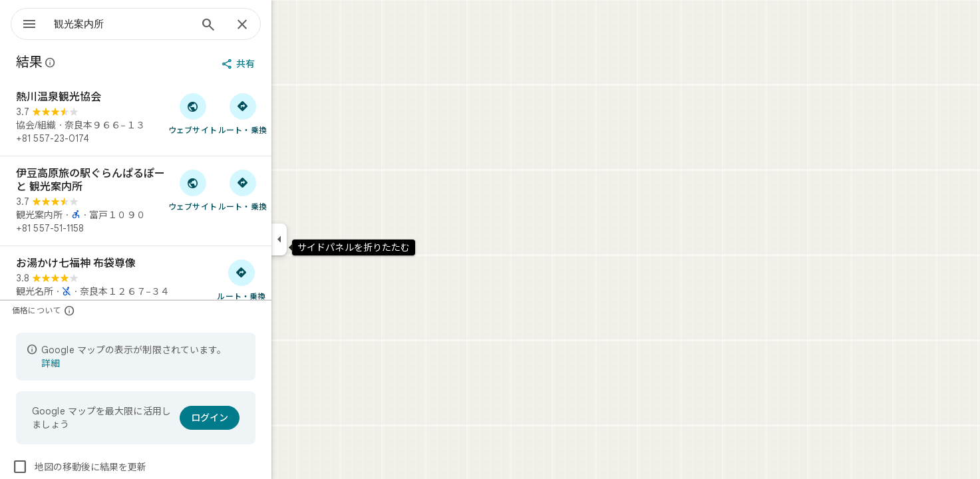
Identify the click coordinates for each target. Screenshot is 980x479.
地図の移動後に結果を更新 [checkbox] (127, 467)
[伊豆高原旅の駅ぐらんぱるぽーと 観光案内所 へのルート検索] (290, 190)
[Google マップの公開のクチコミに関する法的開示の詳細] (98, 63)
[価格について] (117, 310)
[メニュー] (24, 23)
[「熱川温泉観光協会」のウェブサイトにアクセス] (241, 113)
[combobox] (156, 24)
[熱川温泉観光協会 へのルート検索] (290, 113)
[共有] (287, 64)
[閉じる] (290, 25)
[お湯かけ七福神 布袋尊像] (184, 284)
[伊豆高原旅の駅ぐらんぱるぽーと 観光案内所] (184, 201)
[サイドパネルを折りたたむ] (327, 239)
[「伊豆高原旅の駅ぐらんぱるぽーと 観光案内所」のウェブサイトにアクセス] (241, 190)
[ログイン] (257, 418)
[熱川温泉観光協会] (184, 118)
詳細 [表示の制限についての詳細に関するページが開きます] (98, 363)
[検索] (256, 26)
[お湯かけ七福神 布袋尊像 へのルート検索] (289, 279)
